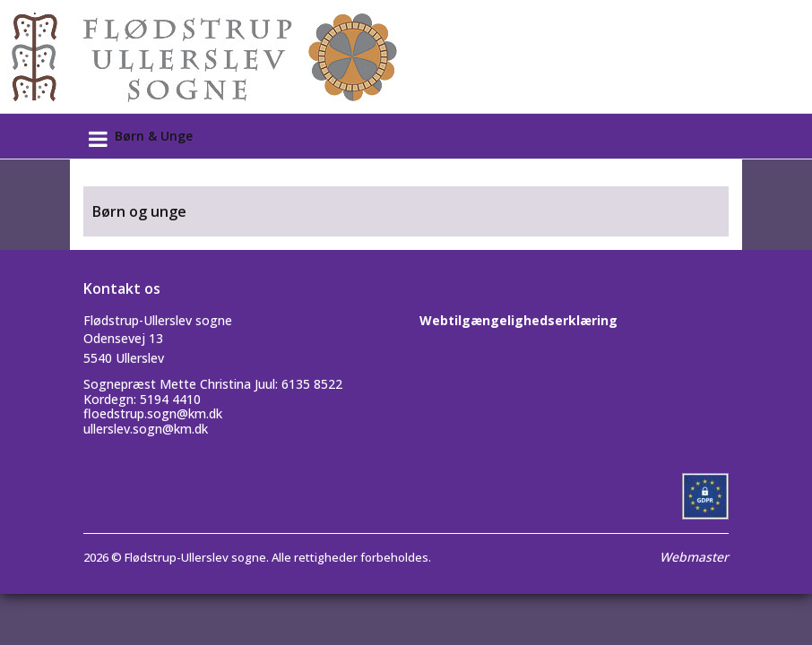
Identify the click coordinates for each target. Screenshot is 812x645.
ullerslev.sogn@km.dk (146, 429)
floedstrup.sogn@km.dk (153, 413)
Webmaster (694, 557)
